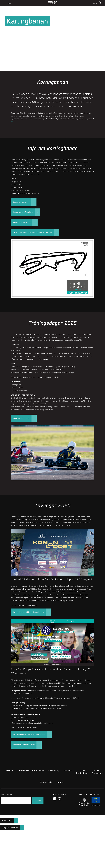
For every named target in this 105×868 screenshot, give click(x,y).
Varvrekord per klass (22, 222)
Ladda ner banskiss (21, 202)
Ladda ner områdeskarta (23, 212)
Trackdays (24, 770)
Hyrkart (68, 770)
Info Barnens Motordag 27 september (29, 735)
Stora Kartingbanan (83, 772)
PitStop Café (46, 782)
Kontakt (61, 782)
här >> (13, 122)
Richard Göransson (97, 772)
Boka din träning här (21, 418)
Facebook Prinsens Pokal (24, 745)
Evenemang (53, 770)
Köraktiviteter (39, 770)
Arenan (9, 770)
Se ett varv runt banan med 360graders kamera (33, 232)
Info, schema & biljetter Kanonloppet (28, 612)
